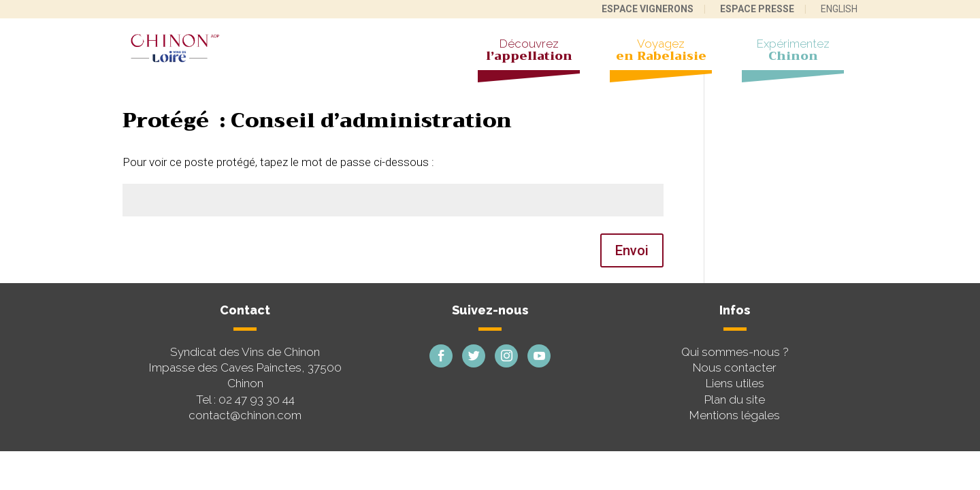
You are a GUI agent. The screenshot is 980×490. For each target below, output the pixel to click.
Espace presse (757, 9)
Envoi (632, 250)
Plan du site (735, 399)
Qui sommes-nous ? (735, 352)
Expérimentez (793, 52)
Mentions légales (735, 415)
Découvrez (529, 52)
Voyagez (661, 52)
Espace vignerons (648, 9)
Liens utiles (735, 383)
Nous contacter (735, 367)
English (839, 9)
